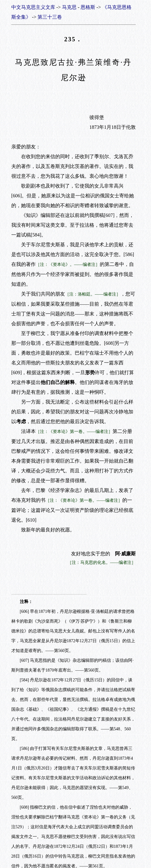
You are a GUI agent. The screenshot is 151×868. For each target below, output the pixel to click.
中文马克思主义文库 (33, 7)
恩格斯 (88, 7)
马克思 (69, 7)
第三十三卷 (50, 17)
